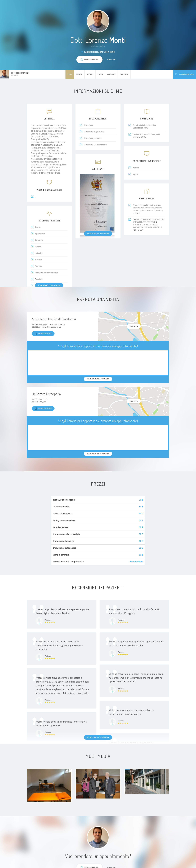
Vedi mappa (134, 326)
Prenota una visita (184, 74)
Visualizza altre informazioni (98, 233)
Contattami (111, 59)
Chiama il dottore (43, 334)
